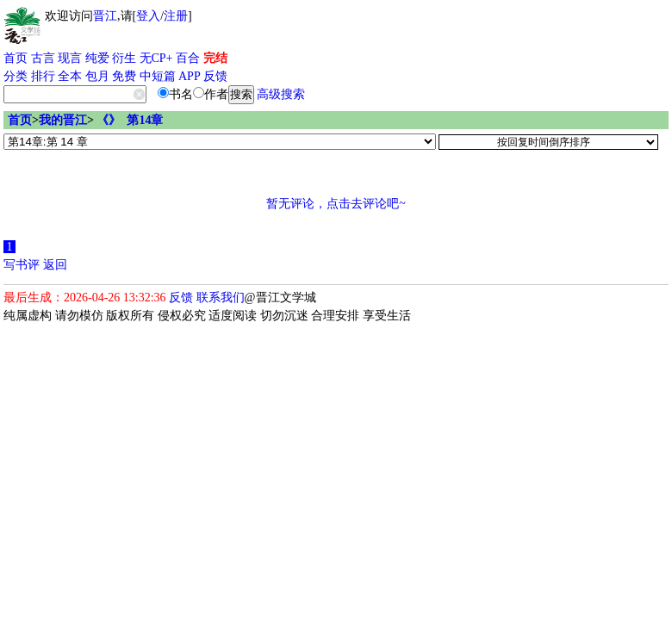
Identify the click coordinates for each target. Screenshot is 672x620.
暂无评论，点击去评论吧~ (336, 204)
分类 (16, 76)
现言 (70, 58)
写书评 (22, 265)
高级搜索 (281, 94)
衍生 (124, 58)
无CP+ (156, 58)
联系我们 (221, 298)
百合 (188, 58)
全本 (70, 76)
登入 (148, 16)
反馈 (215, 76)
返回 (55, 265)
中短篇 (158, 76)
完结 (215, 58)
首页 (16, 58)
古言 (43, 58)
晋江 (105, 16)
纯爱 (97, 58)
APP (190, 76)
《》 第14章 (130, 120)
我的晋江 (63, 120)
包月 (97, 76)
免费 (124, 76)
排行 (43, 76)
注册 (176, 16)
